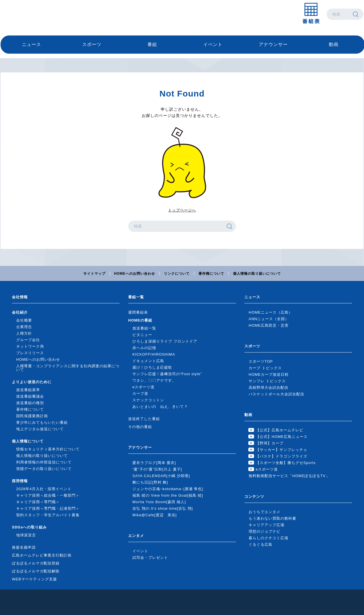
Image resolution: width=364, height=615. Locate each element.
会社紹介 (20, 312)
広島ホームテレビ (30, 14)
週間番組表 (138, 312)
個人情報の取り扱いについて (257, 274)
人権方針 (24, 333)
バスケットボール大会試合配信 (276, 394)
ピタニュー (142, 335)
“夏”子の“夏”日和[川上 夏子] (157, 469)
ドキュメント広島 (148, 361)
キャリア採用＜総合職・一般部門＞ (48, 495)
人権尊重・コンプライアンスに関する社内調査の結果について (68, 368)
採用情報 (20, 481)
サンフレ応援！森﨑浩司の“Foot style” (167, 374)
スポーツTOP (261, 361)
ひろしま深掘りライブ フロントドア (165, 341)
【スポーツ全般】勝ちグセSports (286, 463)
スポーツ (92, 44)
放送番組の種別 (30, 403)
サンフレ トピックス (267, 381)
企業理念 (24, 327)
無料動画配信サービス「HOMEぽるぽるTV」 (289, 476)
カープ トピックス (265, 368)
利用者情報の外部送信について (44, 462)
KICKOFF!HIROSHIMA (154, 354)
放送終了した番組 (144, 419)
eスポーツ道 (143, 387)
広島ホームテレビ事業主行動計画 (42, 555)
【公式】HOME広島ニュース (282, 437)
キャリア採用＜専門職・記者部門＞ (48, 508)
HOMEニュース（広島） (271, 312)
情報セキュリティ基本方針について (48, 449)
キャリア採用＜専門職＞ (38, 502)
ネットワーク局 (30, 346)
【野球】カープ (270, 443)
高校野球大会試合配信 (268, 388)
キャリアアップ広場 (266, 525)
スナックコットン (148, 400)
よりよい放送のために (32, 382)
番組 (152, 44)
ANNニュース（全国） (269, 319)
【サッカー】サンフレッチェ (282, 450)
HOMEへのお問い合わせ (135, 274)
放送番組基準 (28, 390)
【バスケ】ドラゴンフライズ (282, 456)
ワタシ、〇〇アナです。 (154, 380)
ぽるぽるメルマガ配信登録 (36, 563)
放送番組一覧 (144, 328)
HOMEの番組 (140, 320)
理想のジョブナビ (264, 531)
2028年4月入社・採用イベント (44, 489)
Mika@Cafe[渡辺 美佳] (155, 515)
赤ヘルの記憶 (144, 348)
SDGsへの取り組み (29, 527)
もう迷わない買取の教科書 (272, 518)
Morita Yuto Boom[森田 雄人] (159, 502)
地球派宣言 (26, 535)
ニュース (31, 44)
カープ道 (140, 393)
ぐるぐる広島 (261, 544)
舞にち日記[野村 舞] (150, 482)
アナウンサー (273, 44)
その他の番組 (140, 427)
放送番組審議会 (30, 396)
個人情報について (28, 441)
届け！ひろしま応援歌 (152, 367)
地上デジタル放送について (40, 429)
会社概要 (24, 320)
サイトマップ (94, 274)
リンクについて (177, 274)
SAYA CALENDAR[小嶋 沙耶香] (161, 476)
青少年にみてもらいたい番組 (42, 422)
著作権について (211, 274)
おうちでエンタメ (264, 512)
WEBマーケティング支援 (34, 579)
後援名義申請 (24, 547)
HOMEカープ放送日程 (269, 374)
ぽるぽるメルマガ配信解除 (36, 571)
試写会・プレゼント (150, 558)
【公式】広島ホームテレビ (280, 430)
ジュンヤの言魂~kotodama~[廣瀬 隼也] (168, 489)
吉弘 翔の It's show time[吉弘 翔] (163, 508)
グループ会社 (28, 340)
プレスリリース (30, 353)
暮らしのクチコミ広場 (268, 538)
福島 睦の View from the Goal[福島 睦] (168, 495)
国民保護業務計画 (32, 416)
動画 (334, 44)
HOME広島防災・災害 (269, 325)
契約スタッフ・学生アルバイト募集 (48, 515)
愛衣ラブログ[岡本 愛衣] (154, 463)
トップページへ (182, 210)
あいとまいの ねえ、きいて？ (160, 407)
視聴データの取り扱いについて (44, 469)
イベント (213, 44)
